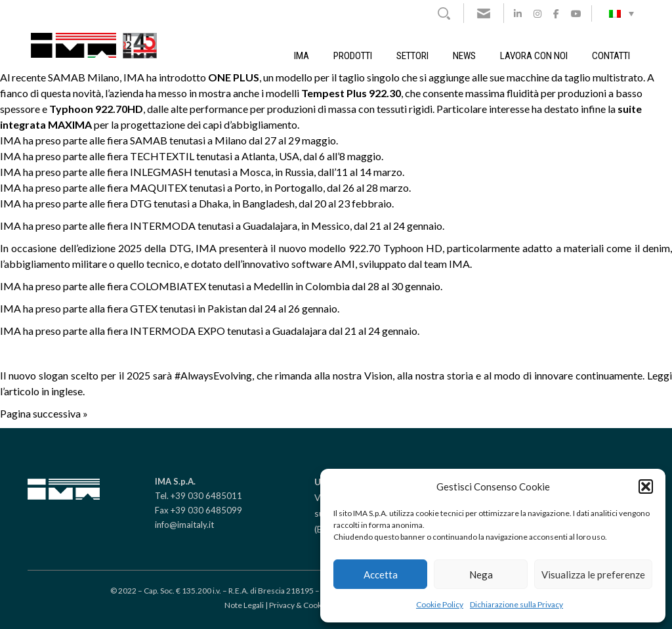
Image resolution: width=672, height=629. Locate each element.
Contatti (611, 56)
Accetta (381, 575)
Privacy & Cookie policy (309, 605)
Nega (481, 575)
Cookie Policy (440, 604)
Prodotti (353, 56)
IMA (302, 56)
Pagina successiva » (44, 413)
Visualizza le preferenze (593, 575)
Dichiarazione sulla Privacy (516, 604)
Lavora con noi (534, 56)
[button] (646, 487)
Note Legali (244, 605)
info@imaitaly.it (184, 525)
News (464, 56)
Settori (412, 56)
